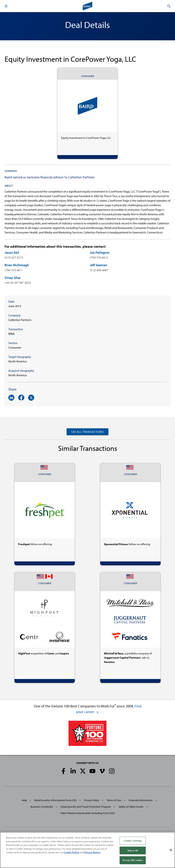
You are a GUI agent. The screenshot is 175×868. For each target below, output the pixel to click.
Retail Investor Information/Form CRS (55, 800)
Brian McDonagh (17, 265)
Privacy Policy (92, 800)
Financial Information (141, 800)
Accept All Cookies (133, 860)
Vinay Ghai (13, 278)
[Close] (171, 850)
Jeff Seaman (99, 265)
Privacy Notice (92, 852)
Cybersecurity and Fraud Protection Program (86, 807)
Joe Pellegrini (100, 253)
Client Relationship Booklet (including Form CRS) (88, 813)
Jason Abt (12, 253)
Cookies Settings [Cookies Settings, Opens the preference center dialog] (133, 841)
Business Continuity (42, 807)
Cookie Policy (71, 852)
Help (24, 800)
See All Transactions (87, 432)
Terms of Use (114, 800)
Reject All (133, 850)
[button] (6, 6)
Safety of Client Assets (131, 807)
